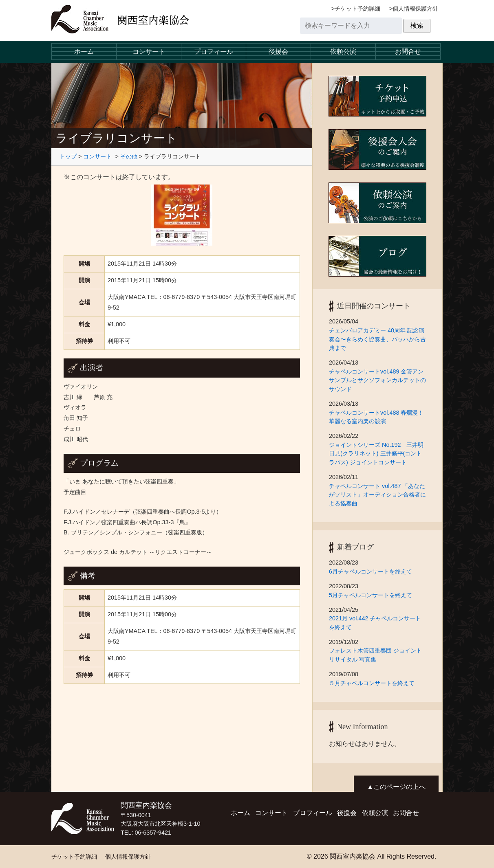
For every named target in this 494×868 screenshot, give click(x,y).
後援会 (278, 52)
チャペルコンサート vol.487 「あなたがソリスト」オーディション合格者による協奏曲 (377, 495)
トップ (68, 156)
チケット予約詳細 (357, 9)
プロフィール (214, 52)
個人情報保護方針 (415, 9)
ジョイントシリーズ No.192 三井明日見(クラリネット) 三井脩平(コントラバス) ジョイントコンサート (376, 454)
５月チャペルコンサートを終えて (372, 683)
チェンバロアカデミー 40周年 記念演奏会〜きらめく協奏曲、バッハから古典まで (377, 339)
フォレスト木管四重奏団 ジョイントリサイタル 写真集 (375, 655)
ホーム (84, 52)
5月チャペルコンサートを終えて (373, 595)
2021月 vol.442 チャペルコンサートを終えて (375, 623)
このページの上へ (399, 787)
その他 (129, 156)
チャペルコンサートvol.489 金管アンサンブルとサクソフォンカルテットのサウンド (377, 380)
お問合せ (408, 52)
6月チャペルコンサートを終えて (373, 571)
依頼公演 (343, 52)
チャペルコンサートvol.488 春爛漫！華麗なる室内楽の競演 (376, 417)
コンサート (149, 52)
